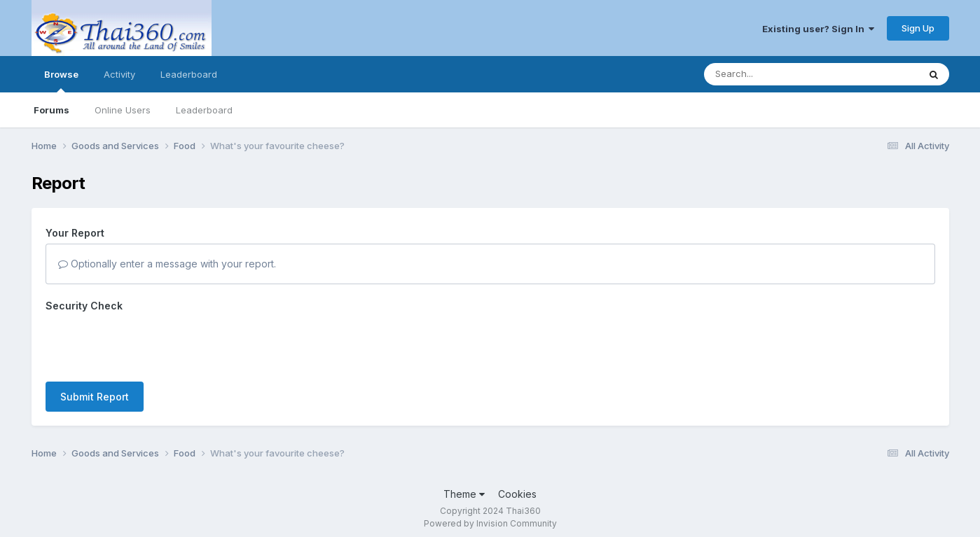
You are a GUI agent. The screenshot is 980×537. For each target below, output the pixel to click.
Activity (119, 74)
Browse (61, 81)
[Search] (773, 74)
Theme (464, 487)
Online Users (123, 110)
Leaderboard (204, 110)
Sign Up (918, 28)
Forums (51, 110)
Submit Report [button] (95, 342)
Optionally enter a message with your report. (167, 264)
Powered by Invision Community (490, 516)
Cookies (517, 487)
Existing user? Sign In (818, 29)
